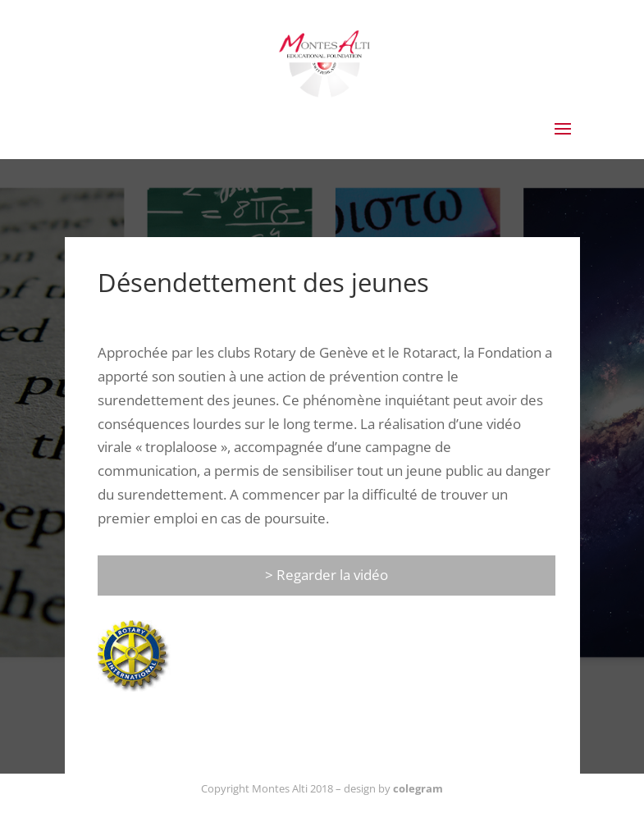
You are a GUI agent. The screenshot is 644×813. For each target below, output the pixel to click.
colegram (418, 788)
